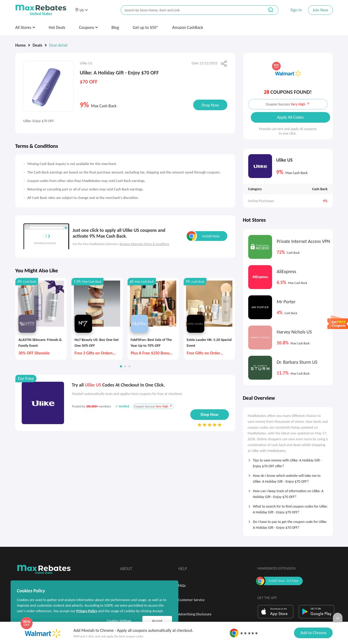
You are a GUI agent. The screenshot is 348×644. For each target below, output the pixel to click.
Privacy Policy (87, 611)
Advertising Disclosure (195, 614)
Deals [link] (37, 45)
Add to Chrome (313, 633)
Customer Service (191, 600)
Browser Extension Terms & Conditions (144, 244)
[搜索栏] (189, 10)
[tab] (288, 461)
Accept (157, 621)
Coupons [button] (89, 27)
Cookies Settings (119, 621)
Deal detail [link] (58, 45)
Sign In (296, 10)
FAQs (182, 586)
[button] (82, 10)
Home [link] (21, 45)
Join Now (320, 10)
